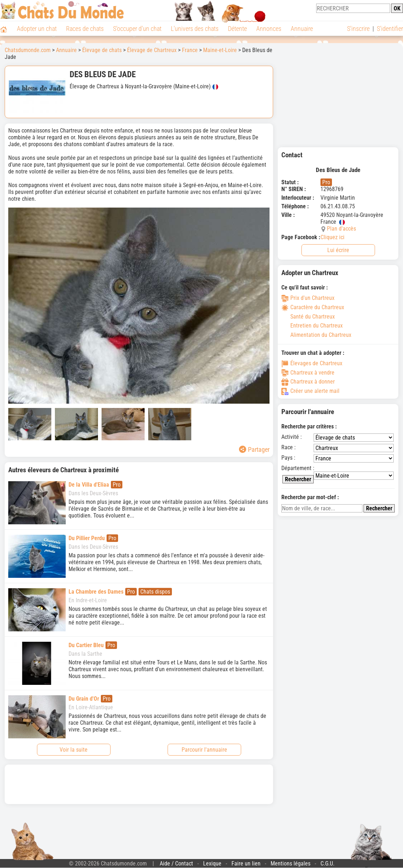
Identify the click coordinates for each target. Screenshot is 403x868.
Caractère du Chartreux (313, 307)
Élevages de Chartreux (312, 363)
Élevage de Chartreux (152, 50)
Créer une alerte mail (310, 391)
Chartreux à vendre (308, 373)
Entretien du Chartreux (312, 326)
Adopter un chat (37, 29)
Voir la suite (74, 750)
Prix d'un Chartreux (308, 298)
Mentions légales (290, 864)
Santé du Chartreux (308, 317)
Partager (254, 449)
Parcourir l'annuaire (204, 750)
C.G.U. (327, 864)
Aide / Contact (176, 864)
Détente (237, 29)
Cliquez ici (332, 237)
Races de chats (85, 29)
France (190, 50)
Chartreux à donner (308, 382)
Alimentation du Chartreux (316, 335)
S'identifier (390, 29)
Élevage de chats (102, 50)
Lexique (212, 864)
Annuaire (302, 29)
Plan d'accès (341, 229)
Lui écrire (338, 250)
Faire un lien (246, 864)
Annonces (269, 29)
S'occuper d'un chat (137, 29)
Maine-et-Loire (220, 50)
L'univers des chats (195, 29)
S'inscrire (358, 29)
